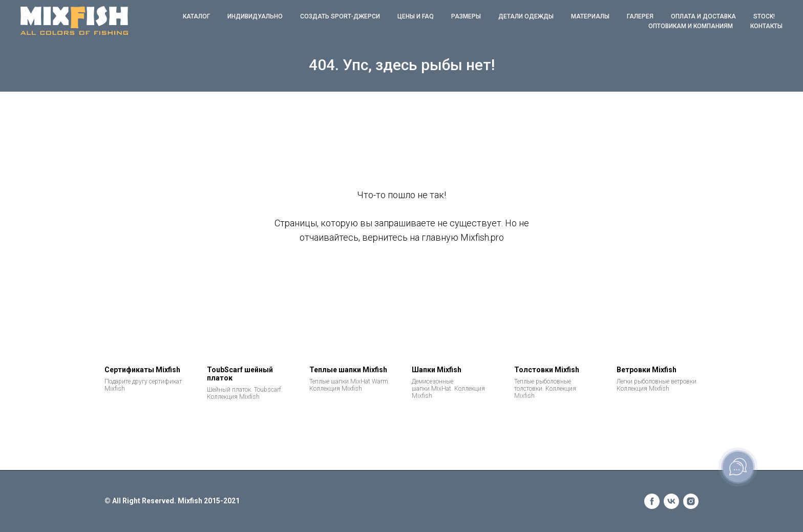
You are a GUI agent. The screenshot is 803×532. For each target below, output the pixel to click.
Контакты (766, 26)
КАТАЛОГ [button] (196, 16)
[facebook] (652, 501)
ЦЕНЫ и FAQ (416, 16)
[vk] (671, 501)
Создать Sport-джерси (340, 16)
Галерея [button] (640, 16)
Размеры (466, 16)
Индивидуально (255, 16)
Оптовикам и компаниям (691, 26)
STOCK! (764, 16)
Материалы (590, 16)
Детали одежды (526, 16)
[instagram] (691, 501)
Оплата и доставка (703, 16)
